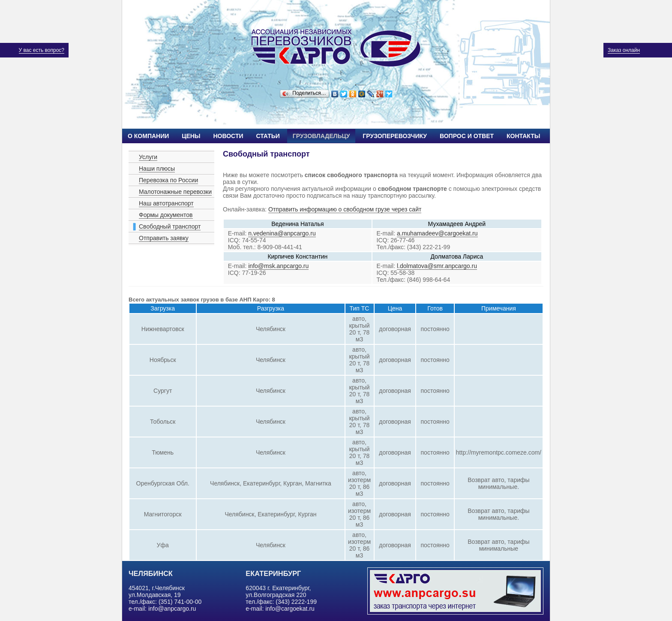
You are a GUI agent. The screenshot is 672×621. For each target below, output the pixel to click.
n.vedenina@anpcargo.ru (282, 233)
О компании (148, 136)
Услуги (148, 157)
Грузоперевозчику (395, 136)
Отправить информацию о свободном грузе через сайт (345, 209)
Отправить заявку (164, 238)
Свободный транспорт (170, 226)
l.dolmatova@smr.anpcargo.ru (437, 266)
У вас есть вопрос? (42, 50)
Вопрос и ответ (467, 136)
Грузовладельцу (321, 136)
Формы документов (166, 215)
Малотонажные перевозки (175, 192)
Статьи (268, 136)
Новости (228, 136)
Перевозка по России (168, 180)
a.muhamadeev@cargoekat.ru (437, 233)
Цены (191, 136)
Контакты (523, 136)
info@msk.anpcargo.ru (278, 266)
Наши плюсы (157, 169)
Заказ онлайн (624, 50)
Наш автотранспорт (166, 203)
